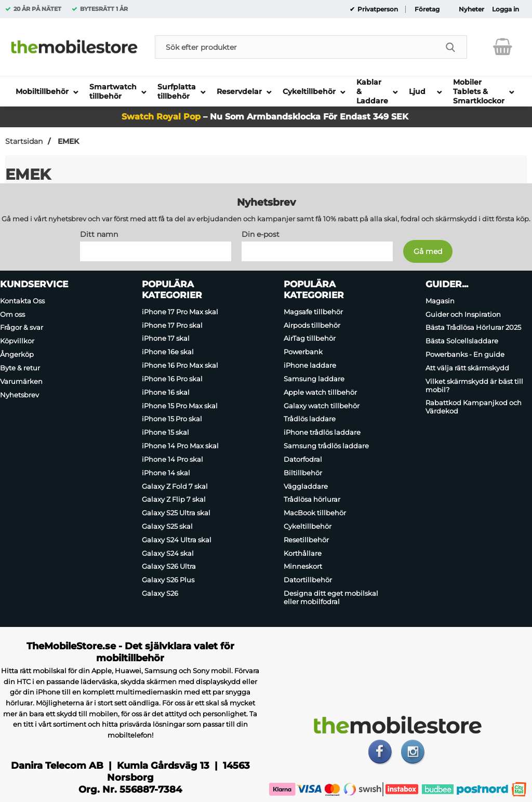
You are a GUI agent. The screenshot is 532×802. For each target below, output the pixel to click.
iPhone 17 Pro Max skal (180, 312)
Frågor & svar (22, 328)
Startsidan (24, 141)
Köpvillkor (17, 341)
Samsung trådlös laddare (326, 446)
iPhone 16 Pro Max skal (180, 365)
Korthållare (303, 553)
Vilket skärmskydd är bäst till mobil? (474, 385)
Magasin (440, 301)
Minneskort (303, 567)
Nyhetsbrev (19, 395)
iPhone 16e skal (168, 352)
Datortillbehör (308, 580)
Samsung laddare (314, 379)
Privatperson (377, 9)
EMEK (67, 141)
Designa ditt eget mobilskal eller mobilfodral (331, 597)
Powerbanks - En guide (465, 354)
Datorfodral (303, 459)
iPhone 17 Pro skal (172, 325)
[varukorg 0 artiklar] (503, 47)
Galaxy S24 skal (168, 553)
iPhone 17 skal (166, 339)
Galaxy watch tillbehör (322, 406)
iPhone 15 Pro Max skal (180, 406)
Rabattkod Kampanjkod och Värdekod (474, 407)
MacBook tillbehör (315, 513)
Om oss (12, 314)
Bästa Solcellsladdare (462, 341)
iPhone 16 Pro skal (172, 379)
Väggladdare (306, 486)
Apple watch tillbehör (320, 392)
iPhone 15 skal (165, 432)
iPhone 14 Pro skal (172, 459)
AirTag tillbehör (310, 339)
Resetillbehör (306, 540)
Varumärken (21, 381)
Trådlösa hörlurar (312, 499)
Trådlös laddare (310, 419)
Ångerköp (17, 354)
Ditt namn (99, 234)
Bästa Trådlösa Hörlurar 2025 (473, 328)
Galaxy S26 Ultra (169, 567)
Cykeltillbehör (308, 526)
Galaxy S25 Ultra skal (176, 513)
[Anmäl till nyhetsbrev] (428, 251)
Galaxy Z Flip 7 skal (174, 499)
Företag (427, 9)
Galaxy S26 (160, 593)
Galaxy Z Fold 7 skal (175, 486)
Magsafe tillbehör (313, 312)
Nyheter (471, 9)
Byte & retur (20, 368)
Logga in (506, 9)
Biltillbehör (303, 473)
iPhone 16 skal (166, 392)
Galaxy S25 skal (167, 526)
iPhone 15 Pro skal (172, 419)
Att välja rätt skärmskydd (467, 368)
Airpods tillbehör (312, 325)
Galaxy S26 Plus (168, 580)
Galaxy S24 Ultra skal (177, 540)
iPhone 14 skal (166, 473)
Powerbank (303, 352)
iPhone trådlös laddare (322, 432)
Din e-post (261, 234)
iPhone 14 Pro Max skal (180, 446)
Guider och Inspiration (463, 314)
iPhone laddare (310, 365)
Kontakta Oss (22, 301)
